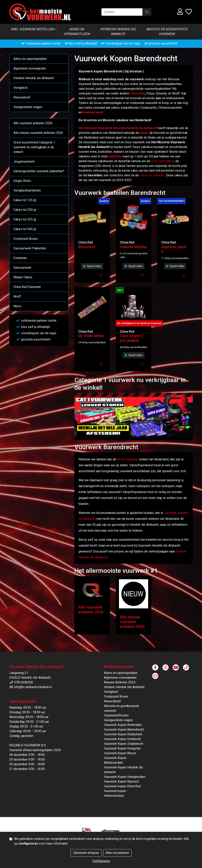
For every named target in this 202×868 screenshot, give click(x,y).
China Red (137, 93)
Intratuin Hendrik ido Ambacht (118, 32)
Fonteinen (20, 258)
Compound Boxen (26, 239)
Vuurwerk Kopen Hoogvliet (122, 748)
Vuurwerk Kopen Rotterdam (123, 725)
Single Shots (22, 181)
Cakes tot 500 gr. (25, 229)
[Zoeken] (122, 12)
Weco (17, 306)
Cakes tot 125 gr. (25, 200)
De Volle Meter (91, 336)
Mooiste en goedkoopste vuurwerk (167, 32)
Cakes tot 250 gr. (25, 210)
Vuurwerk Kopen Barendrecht (124, 730)
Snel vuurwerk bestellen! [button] (33, 29)
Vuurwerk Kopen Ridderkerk (123, 734)
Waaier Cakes (23, 277)
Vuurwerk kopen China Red (122, 786)
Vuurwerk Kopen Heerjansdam (125, 777)
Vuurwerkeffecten (116, 715)
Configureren (101, 861)
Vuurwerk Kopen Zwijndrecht (124, 744)
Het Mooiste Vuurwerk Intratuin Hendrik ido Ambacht (118, 128)
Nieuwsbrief (22, 97)
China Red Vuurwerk (27, 287)
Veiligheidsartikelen (27, 190)
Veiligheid (20, 88)
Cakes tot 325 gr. (25, 219)
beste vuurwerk (128, 459)
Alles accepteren (117, 853)
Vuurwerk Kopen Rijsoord (121, 781)
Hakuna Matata (133, 247)
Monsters (87, 247)
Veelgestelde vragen (28, 107)
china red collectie (152, 175)
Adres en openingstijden (77, 32)
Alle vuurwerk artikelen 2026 (33, 123)
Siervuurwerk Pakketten (30, 248)
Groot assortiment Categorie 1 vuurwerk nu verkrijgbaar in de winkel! (34, 147)
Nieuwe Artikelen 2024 (120, 682)
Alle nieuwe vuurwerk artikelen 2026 (38, 133)
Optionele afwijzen (86, 853)
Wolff (17, 297)
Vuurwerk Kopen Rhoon (120, 753)
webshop (115, 156)
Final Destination (162, 161)
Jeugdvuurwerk (24, 161)
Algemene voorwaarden (30, 68)
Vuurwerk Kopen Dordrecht (122, 739)
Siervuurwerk (22, 268)
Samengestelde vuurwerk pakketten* (39, 171)
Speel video (92, 266)
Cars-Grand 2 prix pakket (132, 338)
